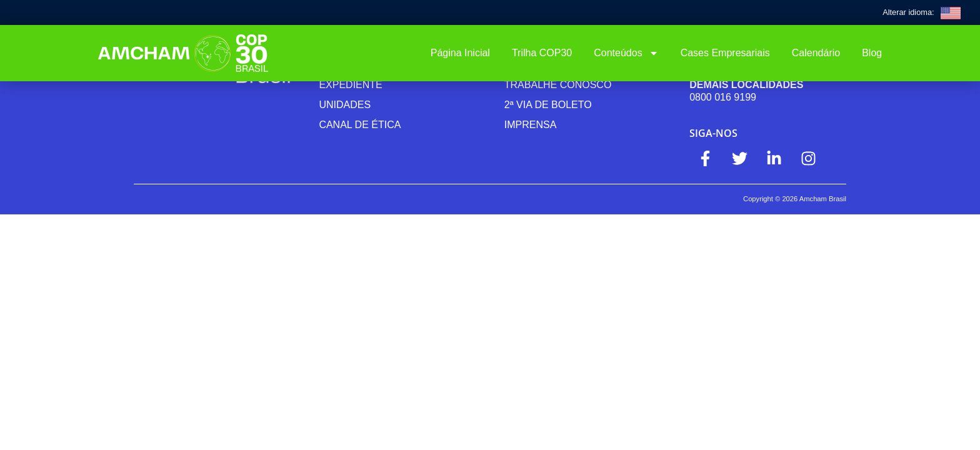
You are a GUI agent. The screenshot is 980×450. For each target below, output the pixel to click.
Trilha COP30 (542, 53)
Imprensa (531, 125)
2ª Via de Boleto (548, 105)
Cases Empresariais (725, 53)
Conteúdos (626, 53)
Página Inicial (460, 53)
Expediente (350, 85)
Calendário (816, 53)
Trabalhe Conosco (558, 85)
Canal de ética (360, 125)
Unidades (345, 105)
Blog (872, 53)
